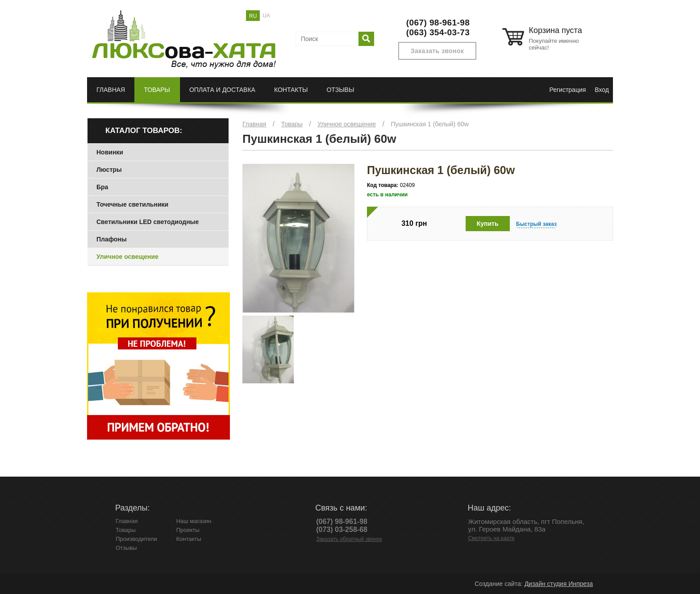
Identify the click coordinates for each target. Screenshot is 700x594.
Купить (488, 224)
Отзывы (340, 90)
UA (266, 16)
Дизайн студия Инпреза (559, 584)
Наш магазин (194, 521)
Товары (157, 90)
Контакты (291, 90)
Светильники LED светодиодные (148, 222)
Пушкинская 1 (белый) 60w (429, 124)
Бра (102, 187)
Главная (111, 90)
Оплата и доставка (222, 90)
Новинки (110, 152)
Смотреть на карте (492, 538)
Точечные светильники (132, 204)
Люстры (109, 170)
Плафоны (112, 239)
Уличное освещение (347, 124)
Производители (136, 539)
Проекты (188, 530)
